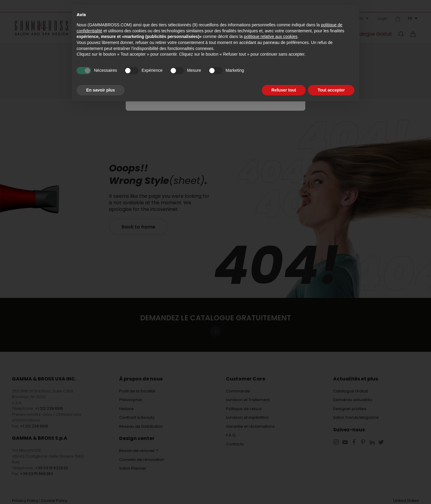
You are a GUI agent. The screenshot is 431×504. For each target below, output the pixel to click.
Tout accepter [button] (331, 90)
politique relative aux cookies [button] (271, 36)
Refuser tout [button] (284, 90)
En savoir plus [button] (101, 90)
